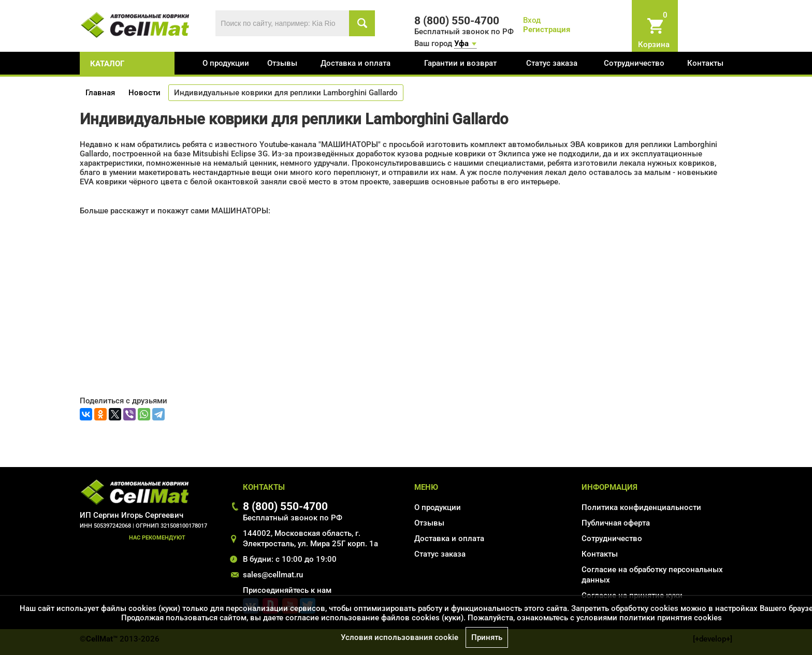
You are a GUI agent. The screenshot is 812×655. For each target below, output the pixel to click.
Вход (532, 20)
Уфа (461, 43)
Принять (487, 637)
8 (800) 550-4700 (285, 506)
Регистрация (547, 30)
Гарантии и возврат (460, 63)
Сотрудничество (634, 63)
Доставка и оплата (356, 63)
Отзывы (282, 63)
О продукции (226, 63)
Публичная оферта (616, 523)
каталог (107, 64)
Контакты (705, 63)
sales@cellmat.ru (273, 575)
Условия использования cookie (400, 637)
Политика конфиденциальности (641, 507)
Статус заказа (552, 63)
